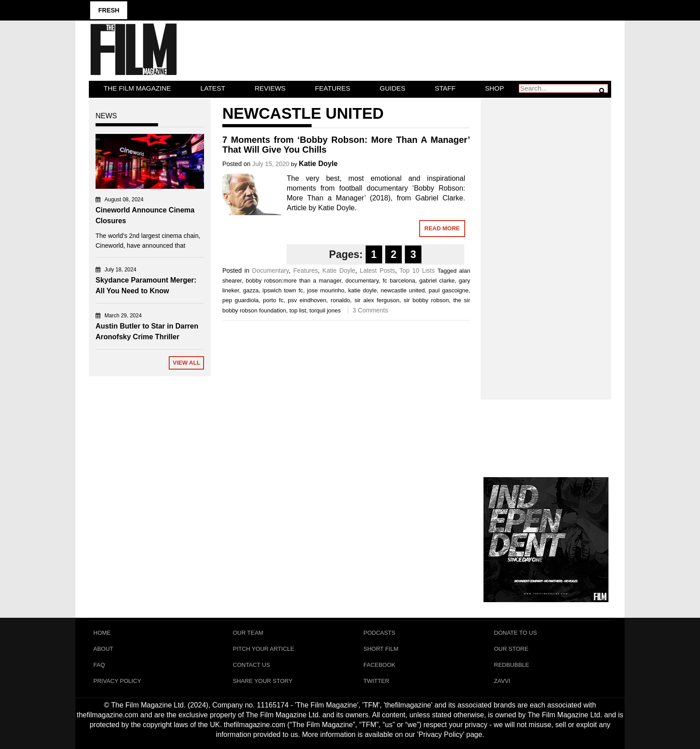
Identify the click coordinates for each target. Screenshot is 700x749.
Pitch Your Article (264, 649)
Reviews (270, 88)
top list (298, 310)
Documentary (271, 270)
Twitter (376, 681)
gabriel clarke (437, 281)
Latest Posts (377, 270)
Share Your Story (263, 681)
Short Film (381, 649)
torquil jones (325, 310)
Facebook (379, 665)
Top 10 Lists (417, 270)
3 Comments (370, 310)
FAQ (99, 665)
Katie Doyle (318, 164)
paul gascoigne (448, 290)
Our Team (248, 633)
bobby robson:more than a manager (294, 281)
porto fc (273, 300)
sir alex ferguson (377, 300)
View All (187, 363)
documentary (362, 281)
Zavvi (502, 681)
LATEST (213, 88)
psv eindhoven (307, 300)
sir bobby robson (426, 300)
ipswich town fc (283, 290)
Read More (442, 228)
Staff (445, 88)
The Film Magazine (137, 88)
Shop (494, 88)
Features (333, 88)
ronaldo (340, 300)
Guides (393, 88)
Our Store (511, 649)
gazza (251, 290)
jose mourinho (326, 290)
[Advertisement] (546, 239)
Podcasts (379, 633)
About (103, 649)
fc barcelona (399, 281)
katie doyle (362, 290)
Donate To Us (516, 633)
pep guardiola (240, 300)
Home (102, 633)
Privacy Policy (117, 681)
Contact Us (252, 665)
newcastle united (403, 290)
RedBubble (512, 665)
